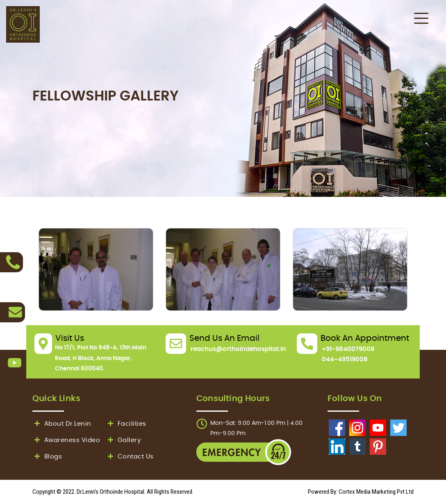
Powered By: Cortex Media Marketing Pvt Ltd (361, 492)
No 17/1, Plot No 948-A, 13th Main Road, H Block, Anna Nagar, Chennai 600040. (101, 358)
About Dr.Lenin (62, 424)
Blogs (47, 457)
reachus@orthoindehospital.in (238, 349)
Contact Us (130, 457)
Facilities (126, 424)
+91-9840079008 (348, 349)
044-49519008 (345, 359)
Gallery (123, 440)
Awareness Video (66, 440)
